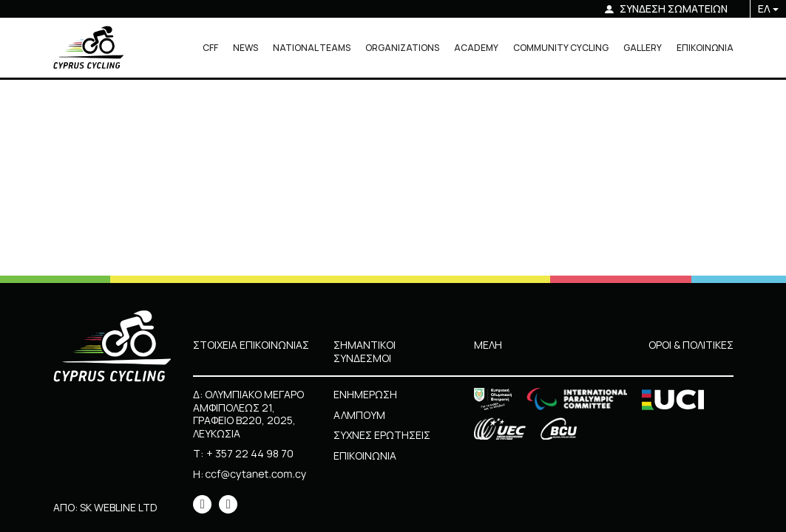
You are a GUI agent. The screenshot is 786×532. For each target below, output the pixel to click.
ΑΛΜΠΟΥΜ (359, 415)
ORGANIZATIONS (402, 48)
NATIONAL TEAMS (312, 48)
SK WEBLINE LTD (119, 507)
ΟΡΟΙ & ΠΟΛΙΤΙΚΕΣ (691, 345)
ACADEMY (476, 48)
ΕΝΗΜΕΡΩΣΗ (365, 394)
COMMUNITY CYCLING (561, 48)
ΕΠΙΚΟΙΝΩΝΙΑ (705, 48)
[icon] (202, 504)
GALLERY (643, 48)
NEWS (245, 48)
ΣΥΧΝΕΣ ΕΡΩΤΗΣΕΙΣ (382, 435)
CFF (210, 48)
